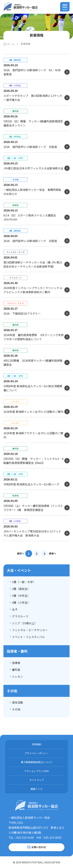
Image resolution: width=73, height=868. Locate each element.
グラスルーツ (20, 616)
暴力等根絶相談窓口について (37, 762)
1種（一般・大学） (24, 582)
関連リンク (37, 789)
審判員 (16, 670)
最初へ (21, 553)
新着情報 (26, 44)
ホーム (11, 44)
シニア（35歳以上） (25, 623)
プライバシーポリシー (37, 753)
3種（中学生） (21, 596)
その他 (16, 709)
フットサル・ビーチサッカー (30, 630)
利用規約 (37, 744)
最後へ (53, 553)
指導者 (16, 663)
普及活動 (18, 702)
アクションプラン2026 (36, 771)
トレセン (18, 676)
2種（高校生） (21, 589)
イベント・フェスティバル (28, 637)
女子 (15, 609)
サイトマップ (37, 780)
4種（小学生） (21, 602)
